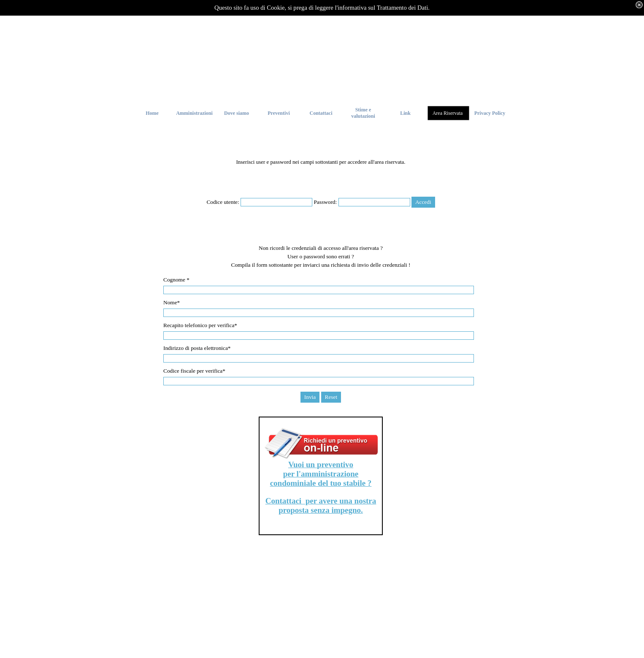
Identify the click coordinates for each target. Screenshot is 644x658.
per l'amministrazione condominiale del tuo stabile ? (321, 478)
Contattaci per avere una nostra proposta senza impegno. (321, 505)
